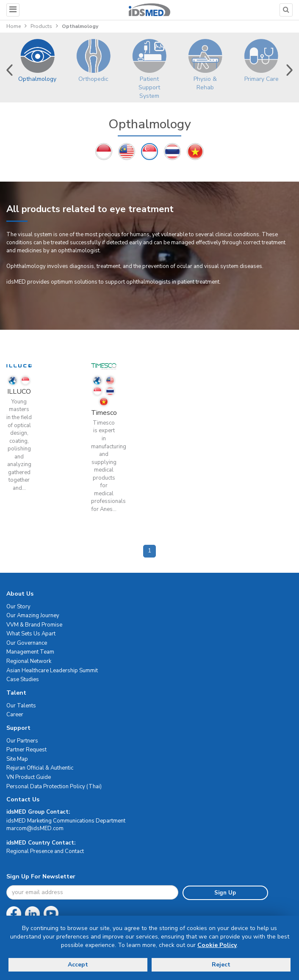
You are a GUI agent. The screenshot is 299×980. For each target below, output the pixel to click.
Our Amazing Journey (33, 616)
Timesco (104, 413)
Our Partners (22, 741)
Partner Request (26, 750)
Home (14, 26)
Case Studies (23, 679)
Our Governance (27, 643)
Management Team (30, 652)
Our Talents (21, 706)
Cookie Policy (217, 945)
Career (15, 715)
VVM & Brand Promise (34, 625)
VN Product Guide (29, 777)
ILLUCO (19, 392)
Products (41, 26)
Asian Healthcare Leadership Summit (52, 671)
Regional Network (29, 661)
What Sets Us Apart (31, 634)
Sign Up (225, 893)
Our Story (18, 607)
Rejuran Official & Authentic (40, 768)
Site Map (17, 759)
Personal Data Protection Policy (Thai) (54, 787)
